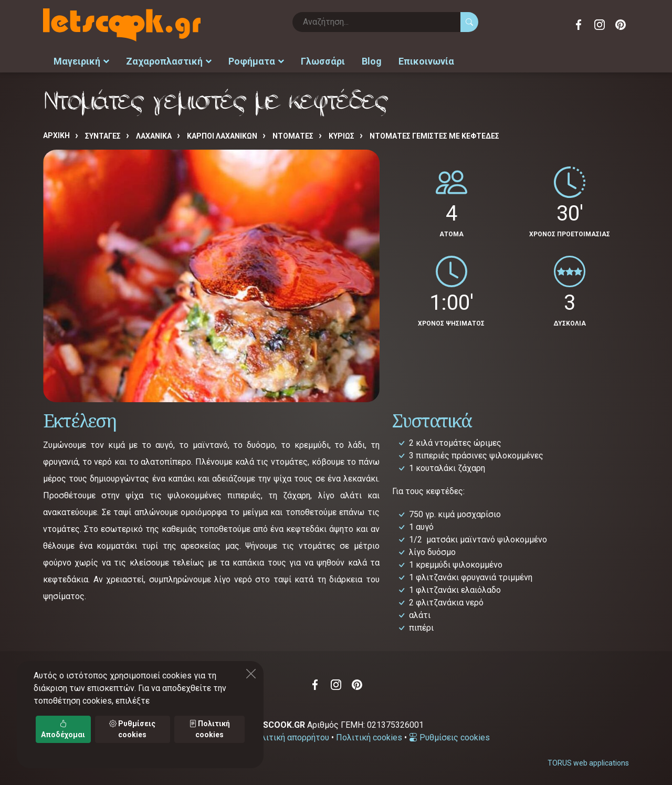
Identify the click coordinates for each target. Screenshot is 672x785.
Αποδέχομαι (63, 729)
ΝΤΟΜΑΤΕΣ (293, 135)
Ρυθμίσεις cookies (449, 736)
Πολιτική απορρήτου (290, 736)
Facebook (579, 25)
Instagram (600, 25)
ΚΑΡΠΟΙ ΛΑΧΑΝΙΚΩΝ (222, 135)
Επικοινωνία (426, 61)
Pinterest (621, 25)
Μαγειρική (81, 61)
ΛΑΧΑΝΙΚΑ (154, 135)
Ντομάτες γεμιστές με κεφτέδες (434, 135)
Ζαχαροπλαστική (169, 61)
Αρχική (56, 134)
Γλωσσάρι (323, 61)
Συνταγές (103, 135)
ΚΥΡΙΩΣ (342, 135)
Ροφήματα (256, 61)
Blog (372, 61)
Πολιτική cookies (369, 736)
